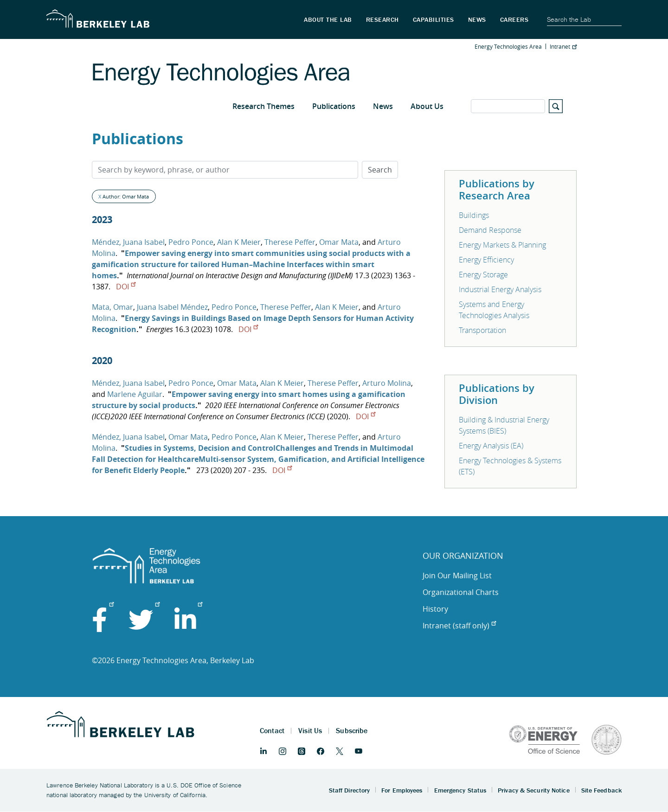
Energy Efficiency (486, 260)
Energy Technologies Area (508, 46)
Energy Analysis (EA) (491, 446)
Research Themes (263, 106)
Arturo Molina (387, 383)
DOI (126, 287)
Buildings (474, 215)
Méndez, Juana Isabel (128, 242)
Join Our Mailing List (457, 575)
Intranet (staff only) (459, 626)
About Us (427, 106)
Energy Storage (483, 275)
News (383, 106)
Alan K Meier (239, 242)
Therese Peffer (290, 242)
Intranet (563, 46)
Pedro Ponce (191, 242)
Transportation (482, 330)
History (435, 609)
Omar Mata (339, 242)
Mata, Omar (112, 307)
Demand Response (490, 230)
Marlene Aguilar (135, 394)
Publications (334, 106)
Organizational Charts (461, 592)
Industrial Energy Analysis (500, 289)
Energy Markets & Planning (502, 245)
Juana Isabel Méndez (172, 307)
